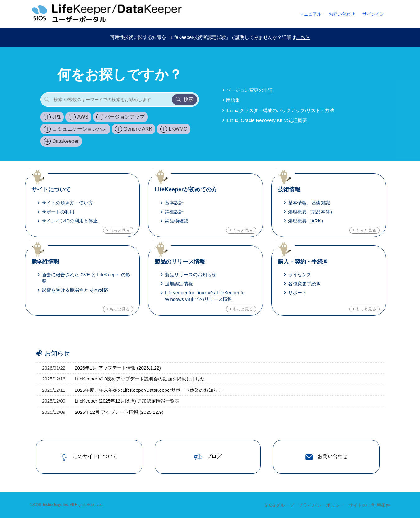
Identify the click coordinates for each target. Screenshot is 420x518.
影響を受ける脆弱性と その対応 (75, 290)
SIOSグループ (279, 505)
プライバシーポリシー (321, 505)
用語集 (233, 100)
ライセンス (300, 275)
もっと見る (120, 230)
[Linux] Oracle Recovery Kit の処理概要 (266, 120)
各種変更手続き (304, 284)
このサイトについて (89, 457)
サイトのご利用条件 (369, 505)
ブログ (208, 457)
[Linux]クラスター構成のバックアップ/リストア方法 (280, 110)
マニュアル (310, 14)
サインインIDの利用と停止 (70, 221)
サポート (297, 293)
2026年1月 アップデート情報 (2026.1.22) (118, 368)
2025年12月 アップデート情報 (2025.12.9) (119, 412)
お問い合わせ (342, 14)
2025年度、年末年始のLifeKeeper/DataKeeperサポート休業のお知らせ (149, 390)
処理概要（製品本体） (311, 212)
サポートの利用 (58, 212)
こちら (303, 37)
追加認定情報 (179, 284)
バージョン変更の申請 (249, 90)
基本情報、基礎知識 (309, 203)
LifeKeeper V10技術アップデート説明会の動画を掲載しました (140, 379)
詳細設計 (174, 212)
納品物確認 (177, 221)
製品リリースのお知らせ (191, 275)
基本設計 (174, 203)
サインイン (373, 14)
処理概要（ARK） (307, 221)
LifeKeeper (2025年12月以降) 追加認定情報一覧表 (127, 401)
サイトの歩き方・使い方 (67, 203)
